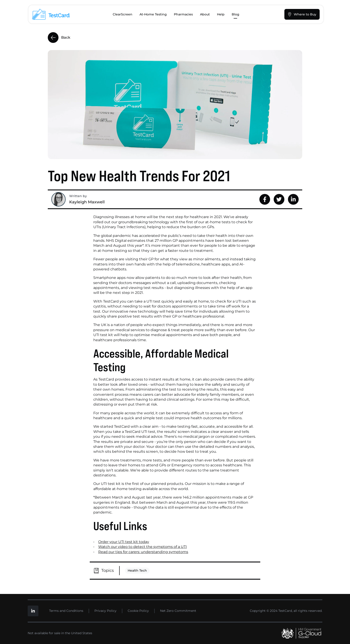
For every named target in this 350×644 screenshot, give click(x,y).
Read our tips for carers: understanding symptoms (143, 552)
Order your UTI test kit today (124, 542)
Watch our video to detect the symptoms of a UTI (143, 547)
